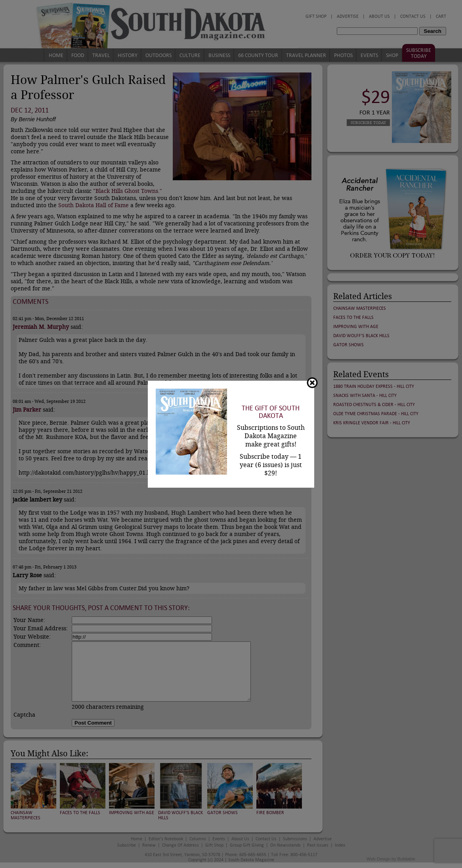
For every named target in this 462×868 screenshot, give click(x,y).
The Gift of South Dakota (271, 412)
